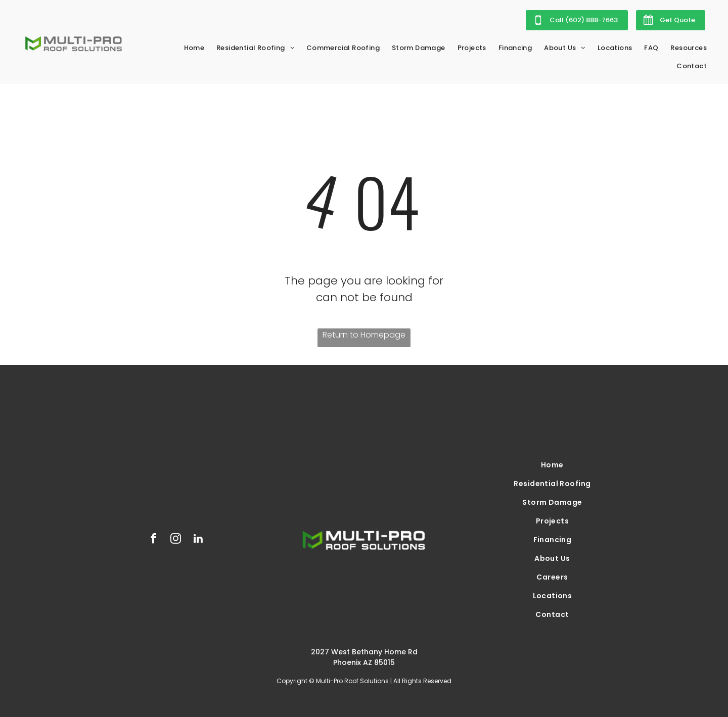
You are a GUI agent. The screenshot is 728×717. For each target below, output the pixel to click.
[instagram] (176, 540)
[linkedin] (198, 540)
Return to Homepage (364, 335)
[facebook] (153, 540)
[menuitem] (194, 48)
